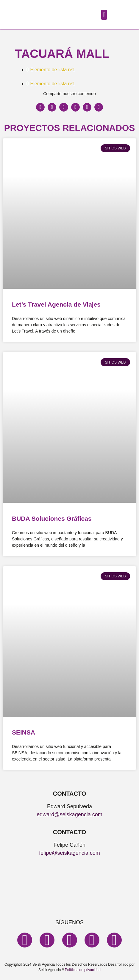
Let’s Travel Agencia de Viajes (56, 304)
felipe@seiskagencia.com (69, 853)
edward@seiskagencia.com (69, 814)
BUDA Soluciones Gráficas (52, 518)
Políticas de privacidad (83, 970)
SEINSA (24, 732)
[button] (104, 15)
